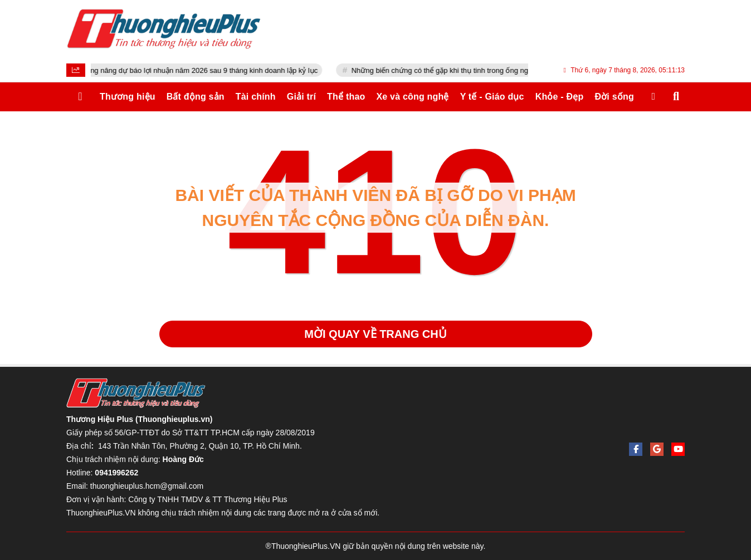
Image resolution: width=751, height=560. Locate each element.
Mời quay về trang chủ (375, 334)
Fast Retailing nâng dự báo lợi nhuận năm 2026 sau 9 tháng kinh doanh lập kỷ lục (199, 70)
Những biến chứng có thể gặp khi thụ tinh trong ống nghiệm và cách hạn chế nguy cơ (502, 70)
